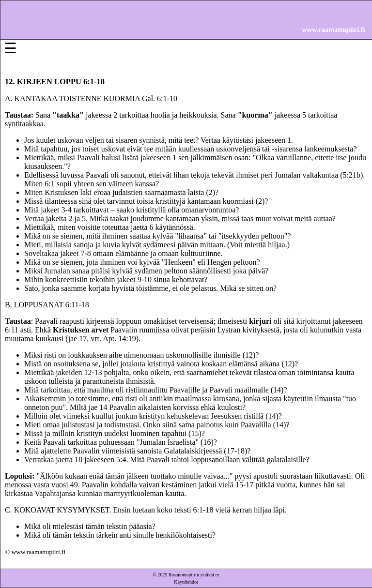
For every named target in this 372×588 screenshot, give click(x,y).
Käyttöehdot (186, 582)
